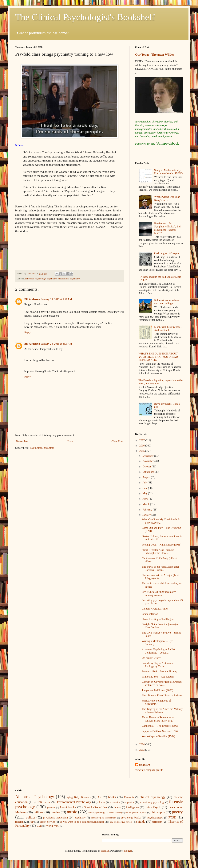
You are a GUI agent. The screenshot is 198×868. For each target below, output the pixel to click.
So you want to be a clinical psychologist (82, 822)
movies (55, 812)
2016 (142, 446)
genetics (51, 807)
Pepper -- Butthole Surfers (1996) (160, 731)
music (72, 812)
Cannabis (129, 797)
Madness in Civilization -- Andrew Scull (168, 329)
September (148, 472)
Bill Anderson (32, 299)
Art (99, 797)
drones (102, 802)
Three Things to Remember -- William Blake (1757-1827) (158, 719)
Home (70, 441)
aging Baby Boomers (79, 797)
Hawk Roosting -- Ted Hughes (158, 619)
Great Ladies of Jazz (96, 807)
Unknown (145, 765)
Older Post (117, 441)
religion (19, 822)
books (112, 797)
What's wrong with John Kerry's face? (167, 198)
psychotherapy (155, 818)
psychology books (131, 818)
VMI (39, 826)
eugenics (129, 802)
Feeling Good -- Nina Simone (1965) (162, 545)
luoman (105, 851)
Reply (28, 332)
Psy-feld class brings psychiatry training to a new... (159, 594)
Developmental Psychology (73, 802)
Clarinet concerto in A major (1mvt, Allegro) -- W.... (161, 577)
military (39, 812)
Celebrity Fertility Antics (155, 609)
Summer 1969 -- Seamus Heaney (159, 672)
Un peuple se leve (151, 658)
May (145, 493)
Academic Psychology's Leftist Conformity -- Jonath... (158, 651)
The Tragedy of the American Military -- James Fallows (162, 711)
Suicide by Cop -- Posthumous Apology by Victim (158, 665)
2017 (142, 440)
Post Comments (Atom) (43, 448)
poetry (177, 812)
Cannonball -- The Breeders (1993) (160, 726)
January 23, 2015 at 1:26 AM (57, 299)
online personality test (136, 813)
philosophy (158, 812)
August (147, 477)
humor (117, 807)
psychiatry (75, 279)
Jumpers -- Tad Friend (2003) (157, 690)
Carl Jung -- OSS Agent (167, 253)
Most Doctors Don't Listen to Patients (162, 696)
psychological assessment (104, 818)
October (147, 467)
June (145, 488)
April (146, 499)
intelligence (132, 807)
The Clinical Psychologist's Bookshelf (85, 17)
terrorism (157, 822)
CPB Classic (44, 802)
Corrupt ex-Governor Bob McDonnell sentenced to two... (162, 683)
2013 (142, 750)
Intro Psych (153, 807)
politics (31, 817)
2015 (142, 451)
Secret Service (47, 822)
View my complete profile (149, 770)
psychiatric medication (58, 279)
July (145, 483)
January (147, 515)
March (146, 504)
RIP (32, 822)
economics (115, 802)
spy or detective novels (121, 822)
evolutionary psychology (152, 802)
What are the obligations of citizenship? (156, 702)
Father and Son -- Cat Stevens (158, 677)
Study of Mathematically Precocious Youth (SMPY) (168, 172)
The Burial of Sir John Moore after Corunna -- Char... (160, 568)
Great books (68, 807)
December (148, 456)
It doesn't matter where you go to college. (166, 302)
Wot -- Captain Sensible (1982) (158, 736)
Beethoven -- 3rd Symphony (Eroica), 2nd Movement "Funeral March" (167, 228)
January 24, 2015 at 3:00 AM (57, 344)
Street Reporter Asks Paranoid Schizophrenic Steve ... (158, 552)
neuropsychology (97, 813)
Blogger (128, 851)
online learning (115, 813)
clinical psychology (152, 797)
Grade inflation (150, 614)
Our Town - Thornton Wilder (155, 55)
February (148, 510)
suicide (141, 822)
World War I (53, 826)
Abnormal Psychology (35, 279)
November (148, 461)
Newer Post (22, 441)
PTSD (172, 817)
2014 (142, 744)
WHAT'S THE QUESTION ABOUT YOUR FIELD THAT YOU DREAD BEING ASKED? (158, 357)
